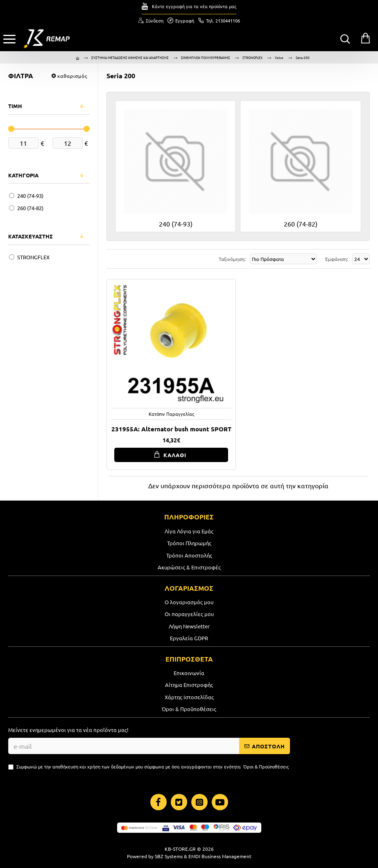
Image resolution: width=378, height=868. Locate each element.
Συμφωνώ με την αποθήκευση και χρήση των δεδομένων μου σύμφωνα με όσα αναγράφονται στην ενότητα (149, 767)
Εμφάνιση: (337, 259)
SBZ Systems (169, 856)
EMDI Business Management (220, 856)
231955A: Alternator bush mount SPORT (171, 429)
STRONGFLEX (252, 57)
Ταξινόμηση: (232, 259)
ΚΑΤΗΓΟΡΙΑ (23, 175)
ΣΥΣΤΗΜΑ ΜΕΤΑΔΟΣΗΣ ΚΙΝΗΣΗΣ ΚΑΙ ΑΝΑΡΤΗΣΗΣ (130, 57)
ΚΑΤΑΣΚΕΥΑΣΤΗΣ (31, 236)
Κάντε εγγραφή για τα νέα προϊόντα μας (194, 6)
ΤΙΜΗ (15, 106)
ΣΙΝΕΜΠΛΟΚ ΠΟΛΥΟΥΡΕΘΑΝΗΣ (206, 57)
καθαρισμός (72, 76)
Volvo (279, 57)
